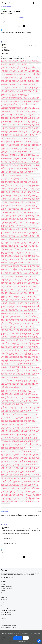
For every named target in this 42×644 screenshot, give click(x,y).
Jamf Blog (3, 590)
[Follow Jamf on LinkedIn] (4, 577)
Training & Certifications (6, 586)
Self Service (4, 618)
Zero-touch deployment (6, 607)
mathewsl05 (6, 512)
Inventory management (6, 614)
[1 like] (6, 549)
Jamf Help (3, 583)
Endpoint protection (5, 622)
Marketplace (4, 592)
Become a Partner (5, 594)
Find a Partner (4, 596)
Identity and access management (8, 620)
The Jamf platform (5, 605)
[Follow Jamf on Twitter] (2, 577)
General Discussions (7, 7)
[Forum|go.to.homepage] (8, 3)
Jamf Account (4, 599)
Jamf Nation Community (6, 588)
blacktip (5, 30)
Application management (6, 612)
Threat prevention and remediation (9, 625)
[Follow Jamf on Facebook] (12, 577)
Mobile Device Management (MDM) (9, 609)
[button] (3, 3)
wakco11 (5, 42)
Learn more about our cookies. (27, 635)
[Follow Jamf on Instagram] (10, 577)
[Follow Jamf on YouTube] (7, 577)
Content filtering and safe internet (8, 627)
